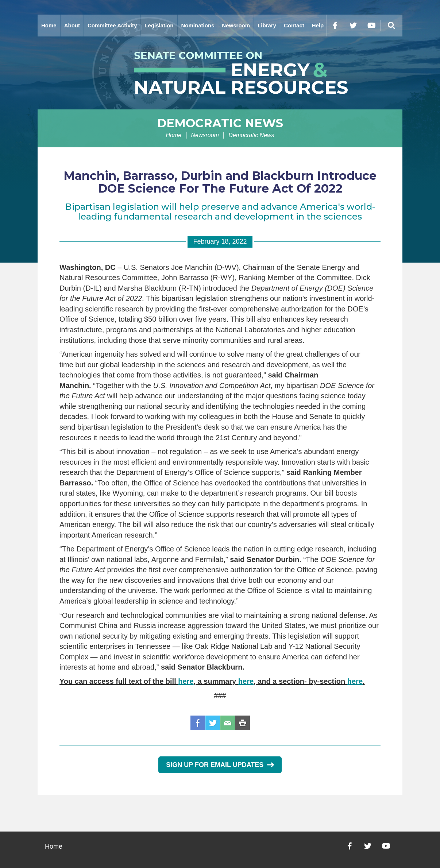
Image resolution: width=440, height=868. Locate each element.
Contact (294, 25)
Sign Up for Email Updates (220, 765)
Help (318, 25)
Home (49, 25)
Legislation (159, 25)
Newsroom (236, 25)
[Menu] (391, 26)
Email (228, 723)
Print (243, 723)
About (72, 25)
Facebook (198, 723)
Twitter (213, 723)
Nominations (198, 25)
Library (267, 25)
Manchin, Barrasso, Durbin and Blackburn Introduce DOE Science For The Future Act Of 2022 (220, 182)
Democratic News (220, 123)
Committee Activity (112, 25)
